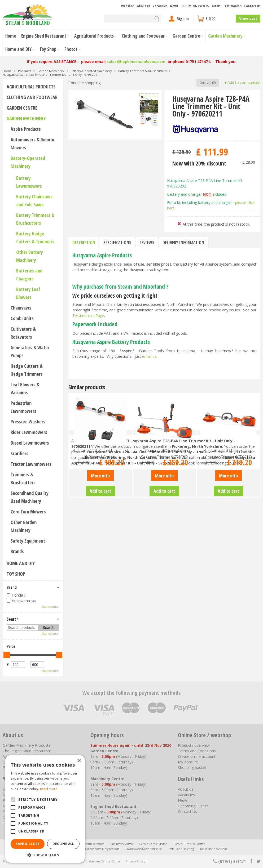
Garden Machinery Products (27, 745)
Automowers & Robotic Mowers (33, 144)
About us (186, 789)
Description (84, 243)
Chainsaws (21, 308)
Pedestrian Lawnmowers (23, 407)
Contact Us (187, 811)
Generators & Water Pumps (30, 351)
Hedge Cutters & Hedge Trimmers (27, 370)
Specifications (117, 243)
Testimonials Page (88, 316)
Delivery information (183, 243)
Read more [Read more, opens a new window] (49, 789)
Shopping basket (192, 768)
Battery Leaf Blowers (28, 293)
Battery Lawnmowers (29, 182)
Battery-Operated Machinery (28, 162)
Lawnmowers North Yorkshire (144, 849)
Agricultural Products (31, 87)
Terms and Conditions (197, 751)
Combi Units (22, 318)
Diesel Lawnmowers (30, 443)
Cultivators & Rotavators (23, 333)
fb (251, 861)
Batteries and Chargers (29, 275)
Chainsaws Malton (122, 844)
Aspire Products (26, 129)
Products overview (194, 745)
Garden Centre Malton (153, 844)
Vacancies (186, 795)
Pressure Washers (28, 422)
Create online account (197, 756)
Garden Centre (22, 108)
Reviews (147, 243)
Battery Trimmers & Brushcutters (35, 219)
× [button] (79, 761)
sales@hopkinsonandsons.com (136, 62)
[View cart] (215, 19)
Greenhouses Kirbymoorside (102, 849)
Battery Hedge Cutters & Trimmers (35, 238)
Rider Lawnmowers (29, 432)
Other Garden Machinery (24, 526)
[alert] (45, 809)
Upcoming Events (193, 806)
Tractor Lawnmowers (31, 464)
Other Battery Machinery (30, 256)
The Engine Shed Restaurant (27, 751)
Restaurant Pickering (181, 849)
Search (13, 619)
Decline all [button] (63, 844)
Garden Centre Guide (105, 861)
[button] (45, 855)
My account (188, 762)
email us (149, 356)
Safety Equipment (28, 541)
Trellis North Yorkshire (214, 849)
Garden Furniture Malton (189, 844)
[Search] (132, 19)
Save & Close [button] (28, 844)
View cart (248, 18)
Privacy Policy (135, 861)
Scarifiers (19, 453)
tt (258, 861)
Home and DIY (21, 563)
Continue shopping (84, 83)
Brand (12, 587)
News (183, 800)
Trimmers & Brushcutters (23, 478)
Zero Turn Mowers (28, 512)
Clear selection (50, 607)
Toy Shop (16, 574)
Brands (17, 551)
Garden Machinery (26, 118)
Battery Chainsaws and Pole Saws (34, 200)
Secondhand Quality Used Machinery (30, 497)
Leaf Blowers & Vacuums (25, 388)
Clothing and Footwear (32, 97)
